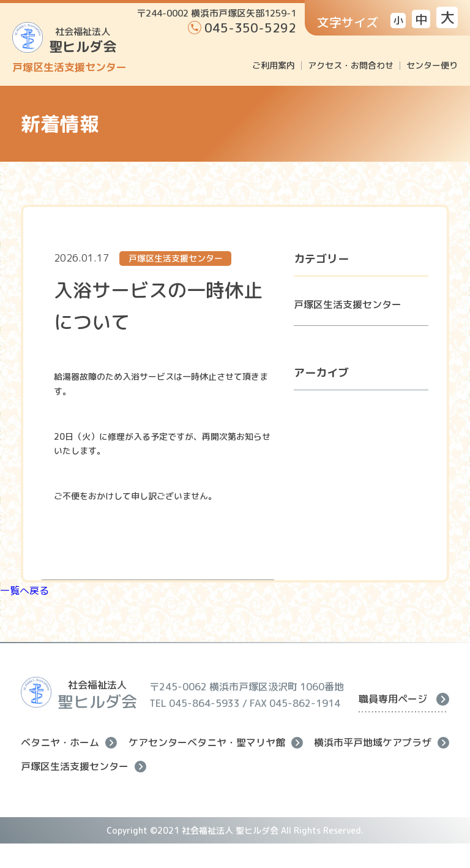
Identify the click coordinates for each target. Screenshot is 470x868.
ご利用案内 (274, 65)
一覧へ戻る (24, 591)
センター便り (432, 65)
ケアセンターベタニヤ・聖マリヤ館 (216, 743)
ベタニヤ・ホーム (69, 743)
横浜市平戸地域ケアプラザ (382, 743)
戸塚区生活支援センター (348, 304)
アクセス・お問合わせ (351, 65)
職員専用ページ (404, 699)
